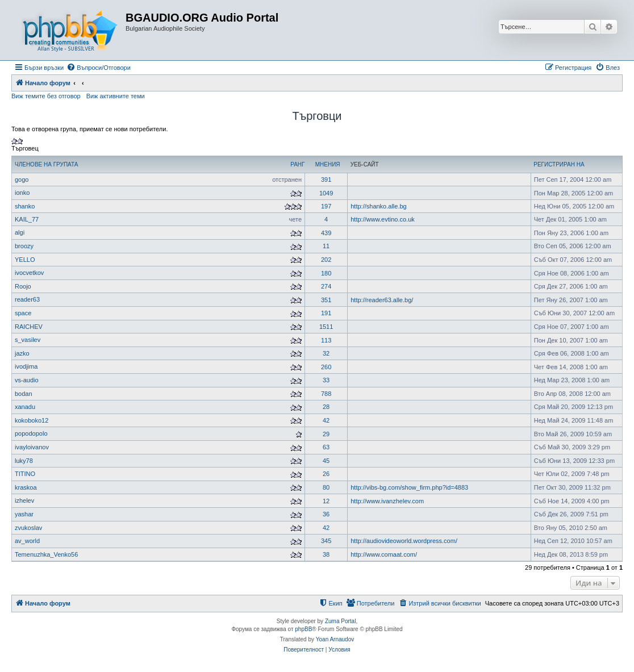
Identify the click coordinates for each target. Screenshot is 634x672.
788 (326, 394)
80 (326, 487)
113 (326, 340)
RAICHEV (29, 327)
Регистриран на (559, 164)
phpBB (303, 629)
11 (326, 246)
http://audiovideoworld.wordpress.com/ (404, 541)
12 (326, 501)
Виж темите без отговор (46, 96)
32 (326, 353)
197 (326, 206)
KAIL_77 (27, 219)
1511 (326, 327)
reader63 (27, 299)
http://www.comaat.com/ (384, 554)
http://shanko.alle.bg (378, 206)
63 (326, 447)
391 (326, 180)
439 (326, 233)
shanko (25, 206)
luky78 (24, 461)
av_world (27, 541)
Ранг (297, 164)
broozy (24, 246)
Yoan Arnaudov (335, 639)
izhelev (24, 500)
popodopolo (31, 433)
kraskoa (26, 487)
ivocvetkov (29, 273)
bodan (24, 394)
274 (326, 286)
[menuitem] (99, 68)
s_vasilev (28, 340)
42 (326, 420)
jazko (22, 353)
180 (326, 273)
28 (326, 407)
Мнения (328, 164)
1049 (326, 193)
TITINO (25, 474)
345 (326, 541)
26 (326, 474)
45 (326, 461)
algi (20, 232)
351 (326, 300)
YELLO (25, 260)
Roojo (23, 286)
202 (326, 260)
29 (326, 434)
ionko (22, 193)
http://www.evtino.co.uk (383, 219)
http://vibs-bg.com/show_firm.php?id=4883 (409, 487)
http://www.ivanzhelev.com (387, 501)
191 (326, 313)
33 (326, 380)
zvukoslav (28, 528)
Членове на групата (46, 164)
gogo (22, 180)
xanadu (25, 407)
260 (326, 367)
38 (326, 554)
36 (326, 514)
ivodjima (26, 366)
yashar (24, 514)
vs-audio (27, 380)
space (23, 313)
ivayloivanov (32, 447)
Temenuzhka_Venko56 (46, 554)
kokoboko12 (32, 420)
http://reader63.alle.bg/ (382, 300)
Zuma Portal (340, 621)
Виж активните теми (116, 96)
